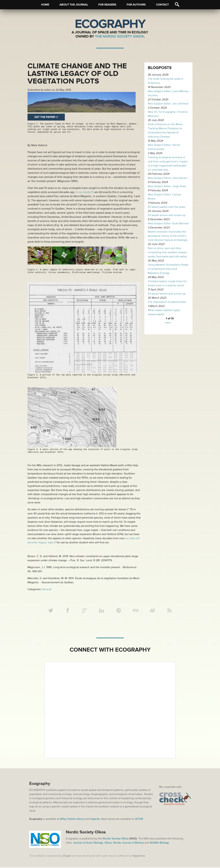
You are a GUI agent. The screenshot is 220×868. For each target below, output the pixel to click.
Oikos (108, 843)
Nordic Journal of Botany (128, 843)
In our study (83, 192)
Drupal (67, 856)
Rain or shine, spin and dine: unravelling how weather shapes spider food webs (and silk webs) (167, 252)
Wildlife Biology (159, 843)
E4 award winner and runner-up (167, 215)
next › (168, 323)
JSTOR (139, 819)
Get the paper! (45, 117)
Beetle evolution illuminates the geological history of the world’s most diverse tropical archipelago (168, 236)
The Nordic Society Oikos (119, 36)
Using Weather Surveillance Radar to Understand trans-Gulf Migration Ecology (168, 269)
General (47, 589)
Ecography (110, 24)
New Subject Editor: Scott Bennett (168, 223)
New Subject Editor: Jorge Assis (167, 186)
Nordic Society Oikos (116, 839)
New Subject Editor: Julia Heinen (168, 178)
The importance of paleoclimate (167, 302)
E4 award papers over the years (167, 207)
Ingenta (95, 819)
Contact (162, 5)
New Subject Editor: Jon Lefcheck (168, 104)
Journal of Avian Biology (88, 843)
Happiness (139, 856)
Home (45, 5)
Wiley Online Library (72, 819)
